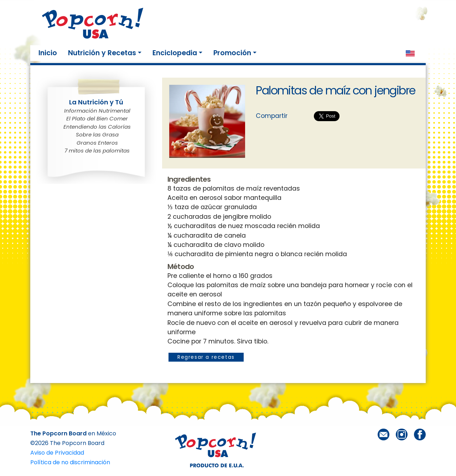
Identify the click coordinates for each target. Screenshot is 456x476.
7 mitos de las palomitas (97, 151)
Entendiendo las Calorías (97, 127)
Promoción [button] (232, 53)
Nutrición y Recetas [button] (102, 53)
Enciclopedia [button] (175, 53)
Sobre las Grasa (97, 134)
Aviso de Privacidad (57, 453)
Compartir (272, 116)
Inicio (49, 53)
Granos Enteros (97, 143)
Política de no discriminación (70, 462)
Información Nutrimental (97, 111)
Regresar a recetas (206, 357)
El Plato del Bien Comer (97, 118)
